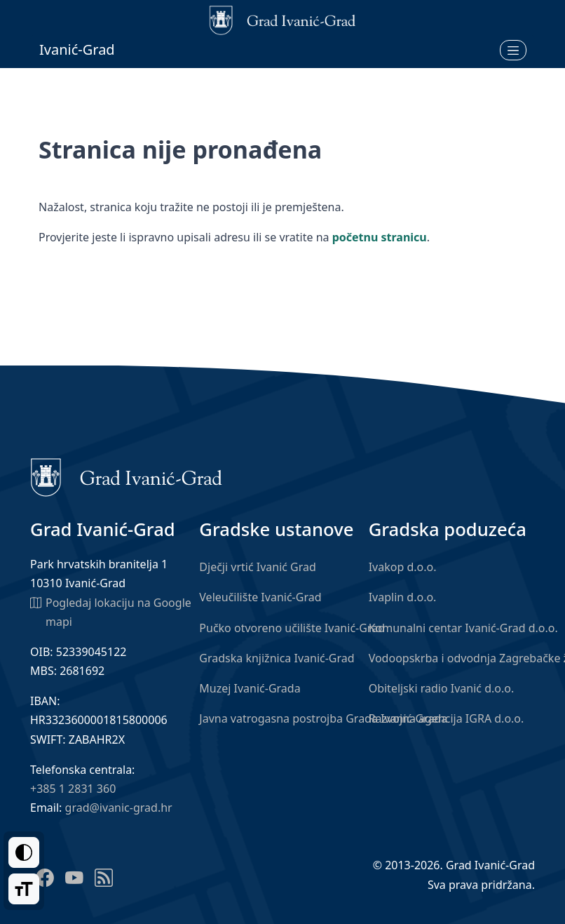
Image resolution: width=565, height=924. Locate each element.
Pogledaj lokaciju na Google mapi (111, 611)
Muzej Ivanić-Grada (250, 688)
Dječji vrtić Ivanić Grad (258, 567)
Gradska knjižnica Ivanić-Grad (277, 658)
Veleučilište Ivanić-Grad (260, 597)
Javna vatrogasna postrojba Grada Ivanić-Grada (323, 718)
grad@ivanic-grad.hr (119, 808)
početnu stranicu (380, 237)
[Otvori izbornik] (513, 50)
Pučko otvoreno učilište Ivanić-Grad (292, 628)
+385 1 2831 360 (73, 789)
